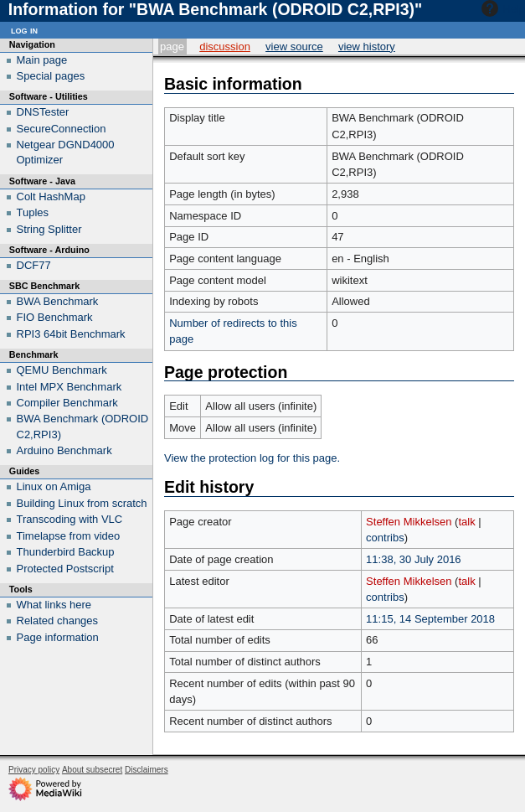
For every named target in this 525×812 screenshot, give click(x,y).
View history (367, 47)
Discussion (225, 47)
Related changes (58, 621)
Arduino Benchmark (64, 450)
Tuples (33, 212)
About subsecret (92, 770)
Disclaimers (147, 770)
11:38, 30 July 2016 (413, 559)
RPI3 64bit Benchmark (71, 334)
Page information (58, 637)
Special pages (51, 76)
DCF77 (34, 265)
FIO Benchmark (55, 317)
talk (466, 522)
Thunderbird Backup (66, 552)
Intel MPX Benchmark (69, 387)
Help (501, 8)
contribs (385, 538)
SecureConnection (62, 129)
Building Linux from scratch (82, 503)
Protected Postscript (65, 569)
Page (172, 47)
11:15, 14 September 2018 (430, 619)
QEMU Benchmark (62, 370)
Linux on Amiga (54, 486)
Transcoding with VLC (70, 519)
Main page (42, 60)
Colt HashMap (51, 197)
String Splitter (49, 229)
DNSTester (43, 112)
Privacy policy (34, 770)
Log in (24, 30)
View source (294, 47)
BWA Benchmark (58, 301)
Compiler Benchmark (67, 403)
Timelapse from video (69, 536)
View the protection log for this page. (252, 458)
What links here (54, 605)
